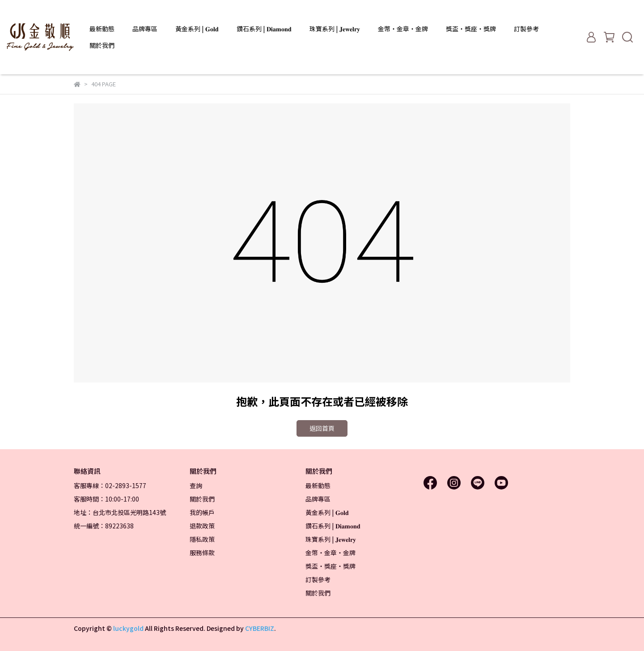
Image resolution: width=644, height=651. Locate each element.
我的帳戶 (202, 512)
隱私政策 (202, 539)
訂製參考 (526, 29)
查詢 (196, 485)
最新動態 (102, 29)
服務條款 (202, 553)
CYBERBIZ (260, 628)
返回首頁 (322, 428)
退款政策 (202, 526)
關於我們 (102, 45)
